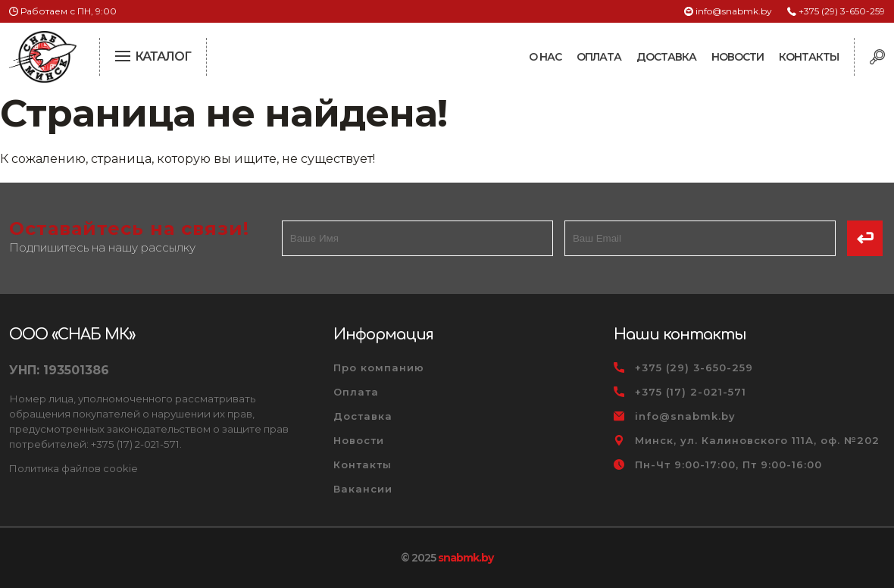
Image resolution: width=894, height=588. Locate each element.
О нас (545, 57)
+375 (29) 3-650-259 (842, 11)
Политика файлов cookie (73, 468)
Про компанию (379, 367)
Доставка (666, 57)
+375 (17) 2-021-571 (691, 392)
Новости (738, 57)
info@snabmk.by (734, 11)
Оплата (599, 57)
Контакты (809, 57)
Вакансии (363, 489)
